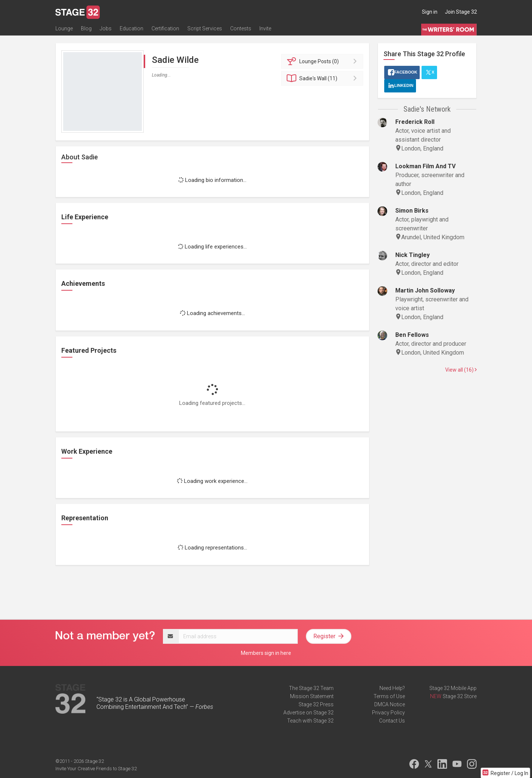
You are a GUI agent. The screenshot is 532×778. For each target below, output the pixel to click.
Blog (86, 28)
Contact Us (392, 721)
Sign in (430, 12)
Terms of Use (389, 696)
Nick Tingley (412, 255)
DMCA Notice (390, 704)
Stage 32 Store (460, 696)
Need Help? (392, 688)
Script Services (205, 28)
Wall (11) (323, 78)
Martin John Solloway (425, 290)
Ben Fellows (412, 335)
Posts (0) (323, 61)
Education (132, 28)
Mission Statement (312, 696)
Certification (165, 28)
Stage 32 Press (316, 704)
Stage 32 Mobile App (453, 688)
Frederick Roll (415, 122)
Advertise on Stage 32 (308, 713)
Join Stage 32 (461, 12)
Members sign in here (266, 653)
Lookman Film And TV (425, 166)
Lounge (64, 28)
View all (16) (461, 370)
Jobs (106, 28)
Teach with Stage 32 (310, 721)
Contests (241, 28)
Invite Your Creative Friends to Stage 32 (96, 769)
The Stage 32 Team (311, 688)
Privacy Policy (388, 713)
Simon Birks (412, 211)
